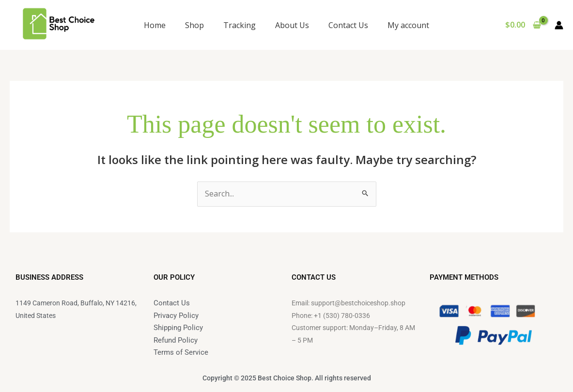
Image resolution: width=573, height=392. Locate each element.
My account (408, 25)
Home (155, 25)
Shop (194, 25)
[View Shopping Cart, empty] (523, 25)
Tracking (240, 25)
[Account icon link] (559, 25)
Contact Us (348, 25)
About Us (292, 25)
